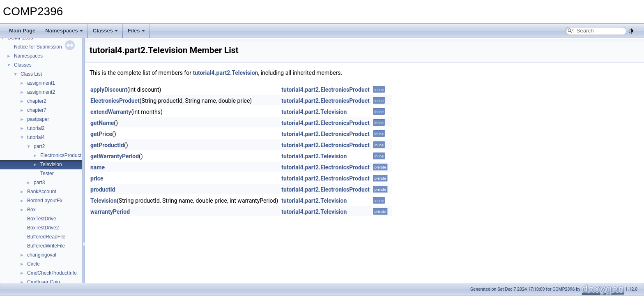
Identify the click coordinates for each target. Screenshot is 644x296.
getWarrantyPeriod (115, 156)
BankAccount (42, 192)
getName (102, 123)
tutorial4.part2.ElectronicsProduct (325, 90)
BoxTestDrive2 (43, 228)
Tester (47, 173)
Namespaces (64, 31)
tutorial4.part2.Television (225, 73)
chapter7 (37, 110)
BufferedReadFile (46, 237)
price (97, 178)
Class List (31, 74)
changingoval (42, 255)
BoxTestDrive (42, 219)
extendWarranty (111, 112)
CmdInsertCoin (44, 282)
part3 (39, 183)
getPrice (101, 134)
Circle (33, 264)
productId (103, 190)
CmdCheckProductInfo (52, 273)
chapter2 (37, 101)
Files (136, 31)
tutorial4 (36, 137)
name (98, 167)
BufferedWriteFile (46, 246)
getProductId (107, 145)
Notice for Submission (38, 47)
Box (31, 210)
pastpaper (38, 119)
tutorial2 (36, 128)
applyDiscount (109, 90)
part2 (39, 146)
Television (51, 164)
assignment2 (41, 92)
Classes (105, 31)
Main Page (22, 31)
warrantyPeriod (110, 212)
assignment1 (41, 83)
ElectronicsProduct (61, 155)
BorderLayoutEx (45, 201)
